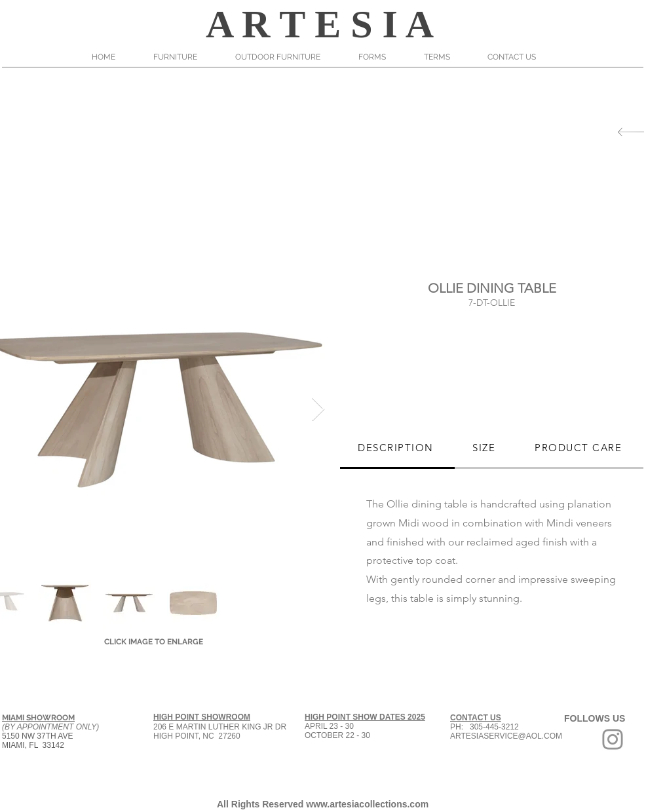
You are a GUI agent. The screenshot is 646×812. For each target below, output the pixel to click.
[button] (184, 57)
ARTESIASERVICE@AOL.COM (506, 736)
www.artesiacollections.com (367, 804)
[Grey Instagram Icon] (613, 739)
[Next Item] (318, 410)
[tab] (397, 449)
